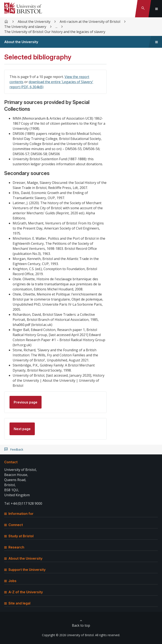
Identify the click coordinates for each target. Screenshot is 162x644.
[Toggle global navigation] (157, 9)
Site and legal (17, 603)
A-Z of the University (24, 592)
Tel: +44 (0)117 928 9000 (23, 503)
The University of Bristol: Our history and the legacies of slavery (55, 32)
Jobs (10, 581)
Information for (19, 514)
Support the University (25, 570)
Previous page (26, 402)
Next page (22, 429)
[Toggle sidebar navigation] (157, 42)
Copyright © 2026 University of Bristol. (68, 635)
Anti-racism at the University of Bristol (90, 22)
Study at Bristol (19, 536)
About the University (34, 22)
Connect (13, 525)
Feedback (17, 450)
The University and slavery (25, 27)
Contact (11, 462)
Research (14, 547)
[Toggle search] (143, 9)
